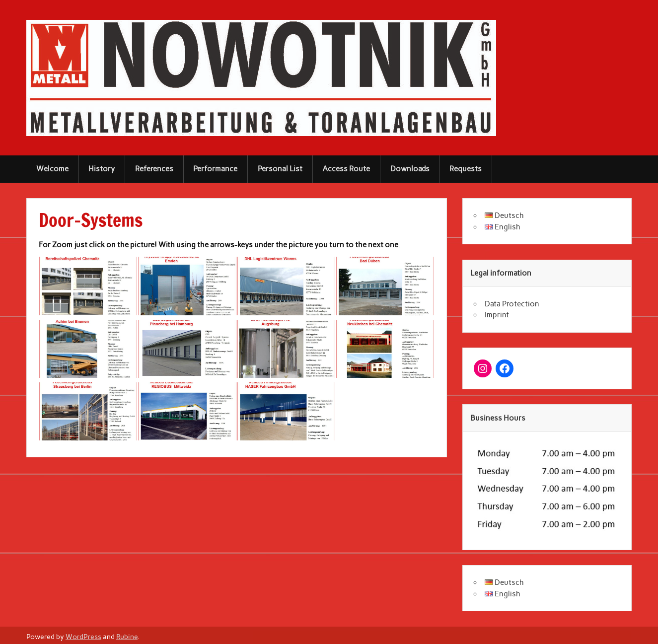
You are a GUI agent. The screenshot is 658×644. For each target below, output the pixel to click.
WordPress (83, 637)
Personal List (280, 169)
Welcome (52, 169)
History (102, 169)
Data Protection (512, 304)
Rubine (127, 637)
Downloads (410, 169)
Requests (466, 169)
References (154, 169)
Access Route (346, 169)
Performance (215, 169)
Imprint (497, 315)
